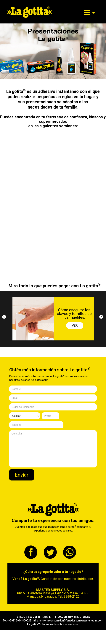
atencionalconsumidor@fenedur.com (59, 621)
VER (75, 325)
